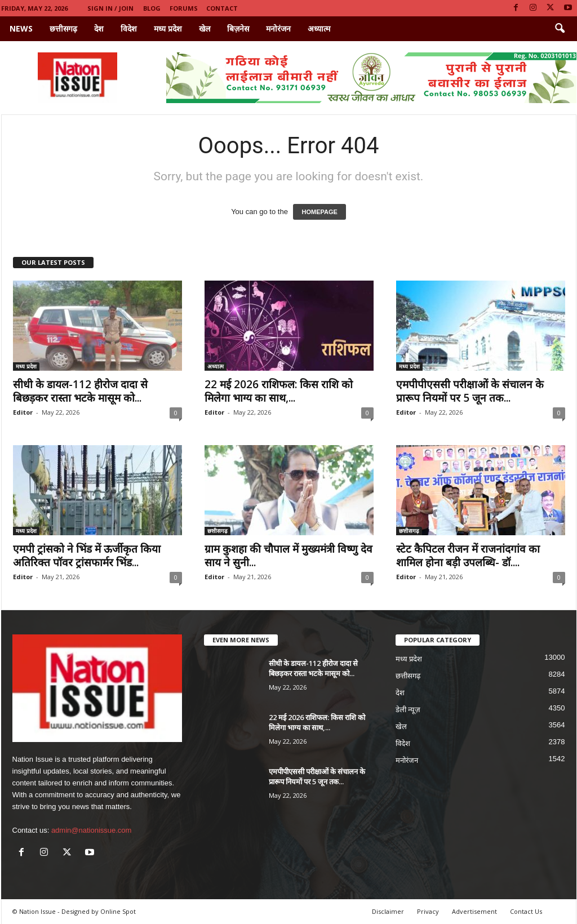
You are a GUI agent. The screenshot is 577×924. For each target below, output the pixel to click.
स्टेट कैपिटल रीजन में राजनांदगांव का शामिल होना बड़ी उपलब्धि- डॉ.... (468, 556)
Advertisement (474, 911)
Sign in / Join (110, 8)
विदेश (129, 28)
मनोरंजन (278, 28)
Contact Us (526, 911)
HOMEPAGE (319, 212)
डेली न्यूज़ (408, 710)
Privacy (428, 911)
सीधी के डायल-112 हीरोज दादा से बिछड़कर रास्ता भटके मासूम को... (80, 391)
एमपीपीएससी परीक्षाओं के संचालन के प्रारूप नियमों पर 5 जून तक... (470, 391)
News (21, 28)
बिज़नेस (238, 28)
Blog (152, 8)
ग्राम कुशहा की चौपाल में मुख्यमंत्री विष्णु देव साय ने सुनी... (288, 556)
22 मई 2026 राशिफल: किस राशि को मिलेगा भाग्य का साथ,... (279, 391)
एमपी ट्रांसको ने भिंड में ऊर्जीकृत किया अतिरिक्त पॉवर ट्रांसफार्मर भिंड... (87, 556)
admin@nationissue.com (92, 830)
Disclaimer (388, 911)
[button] (560, 29)
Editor (23, 412)
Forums (184, 8)
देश (99, 28)
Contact (222, 8)
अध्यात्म (319, 28)
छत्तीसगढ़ (63, 28)
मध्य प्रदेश (168, 28)
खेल (205, 28)
